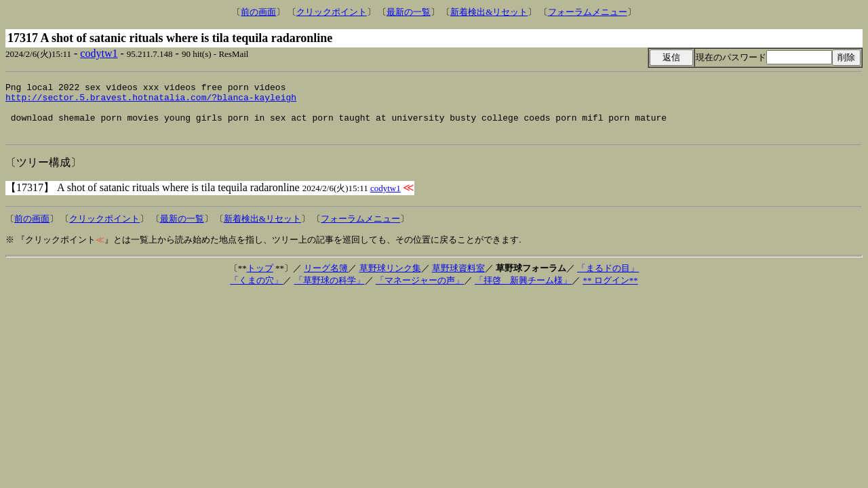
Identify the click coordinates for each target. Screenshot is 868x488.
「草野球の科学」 (330, 290)
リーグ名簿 (326, 278)
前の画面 (258, 12)
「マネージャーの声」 (420, 290)
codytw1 (99, 53)
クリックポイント (332, 12)
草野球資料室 (458, 278)
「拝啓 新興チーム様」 (523, 290)
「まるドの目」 (608, 278)
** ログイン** (610, 290)
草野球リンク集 (390, 278)
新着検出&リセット (489, 12)
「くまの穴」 (256, 290)
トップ (260, 278)
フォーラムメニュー (588, 12)
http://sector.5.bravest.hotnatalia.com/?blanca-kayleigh (151, 101)
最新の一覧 (409, 12)
